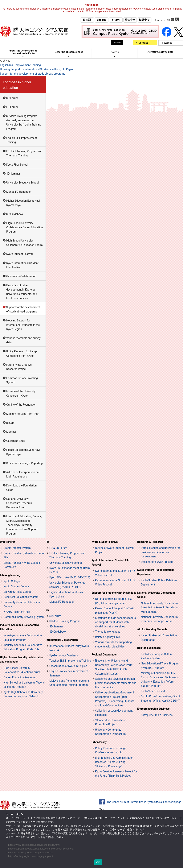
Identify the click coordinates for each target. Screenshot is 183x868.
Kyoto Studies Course (16, 586)
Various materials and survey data (23, 340)
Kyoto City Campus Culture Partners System (157, 656)
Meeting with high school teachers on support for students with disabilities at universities (115, 622)
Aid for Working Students (152, 629)
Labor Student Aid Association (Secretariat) (159, 638)
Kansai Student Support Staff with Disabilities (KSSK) (115, 610)
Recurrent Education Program (21, 597)
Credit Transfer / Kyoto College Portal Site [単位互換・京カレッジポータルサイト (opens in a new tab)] (22, 565)
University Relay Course (18, 592)
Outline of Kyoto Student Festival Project (114, 550)
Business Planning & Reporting (24, 463)
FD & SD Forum (58, 548)
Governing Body (16, 441)
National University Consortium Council (156, 595)
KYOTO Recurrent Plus (17, 612)
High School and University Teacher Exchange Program (24, 685)
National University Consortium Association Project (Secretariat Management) (160, 608)
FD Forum (12, 107)
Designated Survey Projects (157, 562)
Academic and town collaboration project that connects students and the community (116, 683)
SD (47, 610)
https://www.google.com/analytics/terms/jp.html (34, 845)
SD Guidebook (15, 214)
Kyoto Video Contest (153, 691)
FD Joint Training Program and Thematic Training (24, 153)
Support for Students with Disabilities (114, 593)
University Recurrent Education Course (22, 604)
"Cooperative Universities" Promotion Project (110, 722)
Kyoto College (12, 581)
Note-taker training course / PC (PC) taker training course (113, 601)
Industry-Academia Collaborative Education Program (23, 638)
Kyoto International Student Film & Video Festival (115, 582)
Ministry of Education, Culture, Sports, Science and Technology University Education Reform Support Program (24, 525)
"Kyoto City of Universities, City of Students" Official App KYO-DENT (161, 698)
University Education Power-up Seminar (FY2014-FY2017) (67, 585)
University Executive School (22, 183)
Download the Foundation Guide (21, 488)
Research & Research (150, 542)
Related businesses (149, 648)
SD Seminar (13, 174)
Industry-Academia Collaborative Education (20, 627)
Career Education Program (19, 677)
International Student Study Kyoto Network (69, 648)
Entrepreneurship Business (153, 709)
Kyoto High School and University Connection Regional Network (23, 694)
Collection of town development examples (114, 713)
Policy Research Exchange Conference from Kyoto (22, 353)
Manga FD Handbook (19, 192)
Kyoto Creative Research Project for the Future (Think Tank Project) (116, 774)
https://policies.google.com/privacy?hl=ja (30, 852)
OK (98, 862)
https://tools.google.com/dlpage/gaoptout (30, 856)
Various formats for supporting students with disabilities (113, 644)
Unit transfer (8, 542)
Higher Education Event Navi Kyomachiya (23, 203)
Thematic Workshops (108, 632)
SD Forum (12, 98)
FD (47, 542)
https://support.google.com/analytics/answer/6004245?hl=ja (41, 849)
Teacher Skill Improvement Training (70, 661)
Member (11, 432)
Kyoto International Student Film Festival (22, 265)
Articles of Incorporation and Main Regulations (23, 474)
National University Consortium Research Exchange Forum (19, 503)
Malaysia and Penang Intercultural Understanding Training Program (69, 683)
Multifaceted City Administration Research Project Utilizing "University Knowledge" (114, 762)
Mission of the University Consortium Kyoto (21, 393)
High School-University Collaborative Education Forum (24, 243)
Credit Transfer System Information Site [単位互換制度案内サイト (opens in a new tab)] (24, 555)
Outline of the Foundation (21, 405)
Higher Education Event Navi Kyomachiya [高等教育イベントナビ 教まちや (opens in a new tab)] (66, 594)
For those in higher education (17, 85)
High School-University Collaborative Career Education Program (25, 227)
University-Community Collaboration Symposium (110, 732)
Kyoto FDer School (17, 165)
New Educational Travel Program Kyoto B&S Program (160, 666)
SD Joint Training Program (65, 621)
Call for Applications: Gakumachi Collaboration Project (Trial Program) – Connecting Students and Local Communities (115, 699)
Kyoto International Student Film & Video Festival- (115, 573)
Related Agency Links (108, 637)
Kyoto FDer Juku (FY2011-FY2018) (70, 577)
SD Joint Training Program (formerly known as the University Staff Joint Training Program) (24, 122)
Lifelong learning (10, 575)
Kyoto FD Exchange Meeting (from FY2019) (70, 570)
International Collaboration (62, 640)
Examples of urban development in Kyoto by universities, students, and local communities (22, 292)
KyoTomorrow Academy (64, 655)
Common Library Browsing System (22, 380)
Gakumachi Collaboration (21, 276)
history (10, 423)
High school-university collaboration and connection (22, 659)
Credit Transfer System (17, 548)
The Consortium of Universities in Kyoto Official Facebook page (144, 802)
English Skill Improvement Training (20, 65)
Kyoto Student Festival (20, 254)
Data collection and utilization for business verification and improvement (160, 552)
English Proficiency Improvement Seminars (69, 673)
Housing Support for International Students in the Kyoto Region (37, 69)
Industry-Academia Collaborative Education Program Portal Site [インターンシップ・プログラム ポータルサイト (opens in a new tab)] (23, 647)
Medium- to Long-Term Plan (23, 414)
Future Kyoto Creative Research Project (19, 367)
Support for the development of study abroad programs (33, 74)
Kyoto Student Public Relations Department (156, 572)
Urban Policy (99, 742)
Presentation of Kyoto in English (68, 666)
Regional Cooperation (104, 655)
